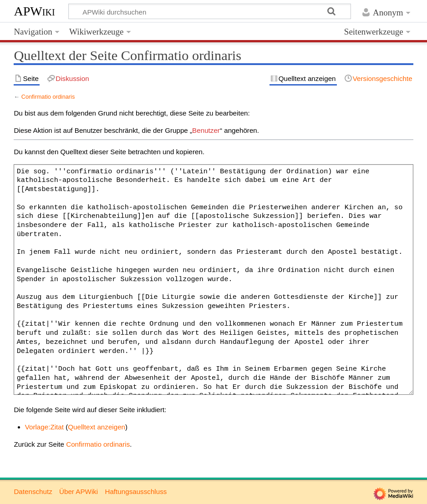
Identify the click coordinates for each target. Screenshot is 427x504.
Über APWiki (79, 491)
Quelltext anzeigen (97, 427)
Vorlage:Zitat (44, 427)
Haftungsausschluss (136, 491)
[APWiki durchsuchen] (210, 11)
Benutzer (206, 130)
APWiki (34, 11)
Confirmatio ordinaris (48, 97)
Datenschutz (33, 491)
